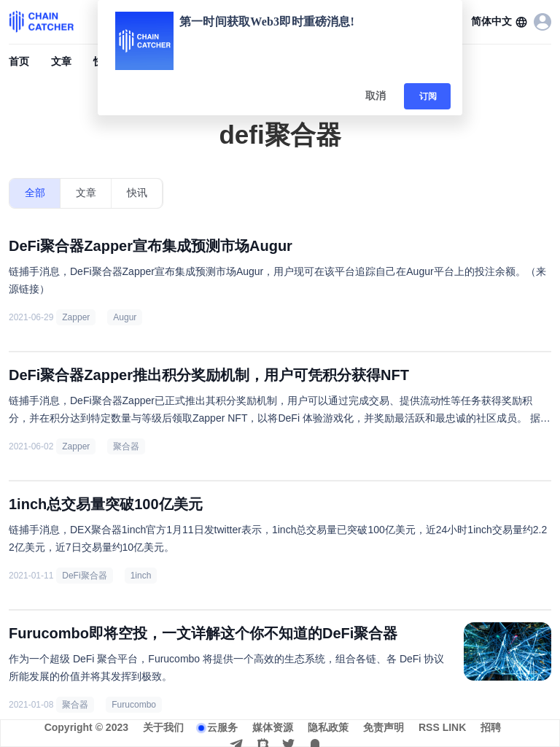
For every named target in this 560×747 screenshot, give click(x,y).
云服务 (222, 727)
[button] (499, 22)
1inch (141, 576)
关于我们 (163, 727)
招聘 (491, 727)
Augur (125, 317)
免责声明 (384, 727)
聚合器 (126, 446)
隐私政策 (328, 727)
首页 (19, 61)
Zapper (76, 317)
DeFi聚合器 (84, 576)
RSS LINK (442, 727)
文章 (61, 61)
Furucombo (134, 705)
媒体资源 (273, 727)
